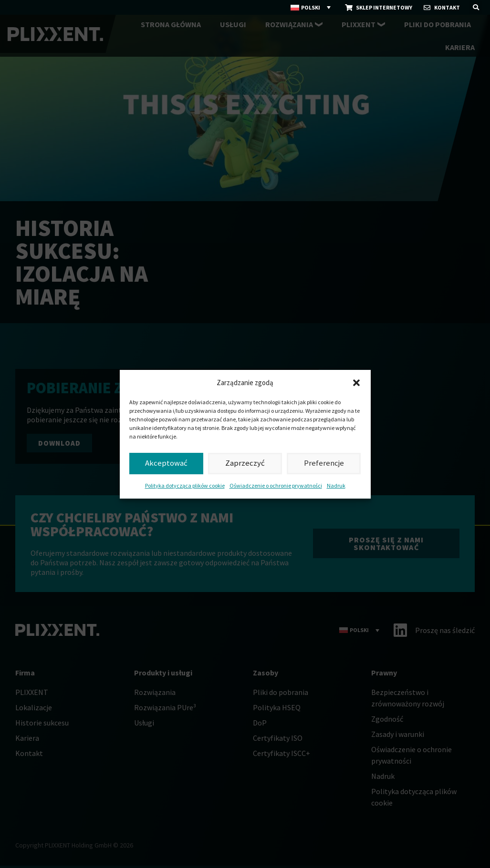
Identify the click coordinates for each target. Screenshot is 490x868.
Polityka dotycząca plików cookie (185, 485)
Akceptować (166, 463)
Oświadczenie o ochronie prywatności (276, 485)
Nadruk (336, 485)
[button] (356, 383)
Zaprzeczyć (245, 463)
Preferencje (324, 463)
